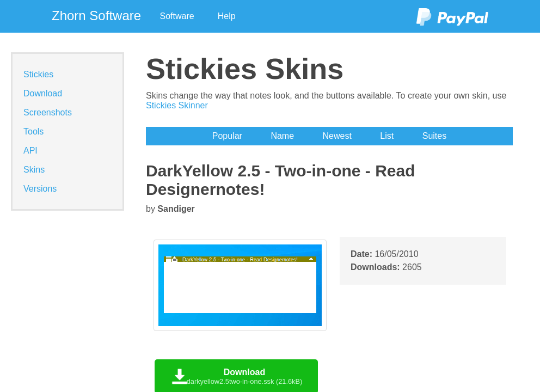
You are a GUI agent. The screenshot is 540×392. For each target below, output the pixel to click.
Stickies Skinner (177, 105)
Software (177, 16)
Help (227, 16)
